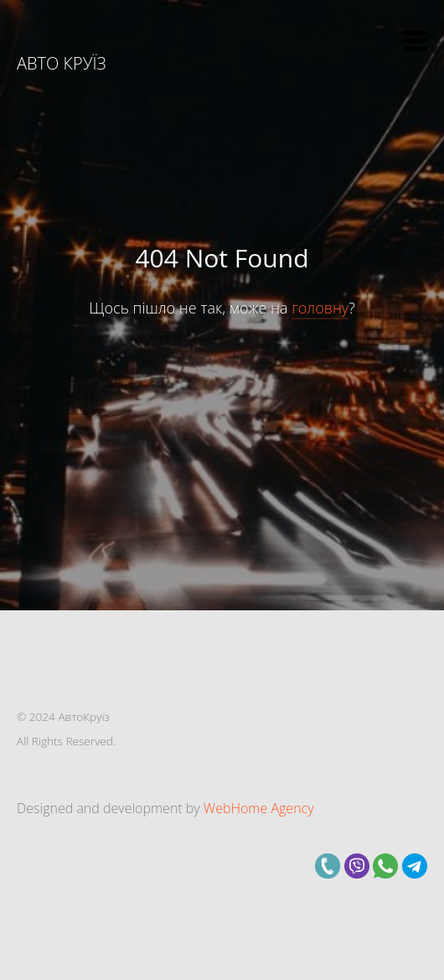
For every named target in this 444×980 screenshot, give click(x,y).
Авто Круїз (62, 63)
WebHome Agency (259, 808)
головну (320, 308)
